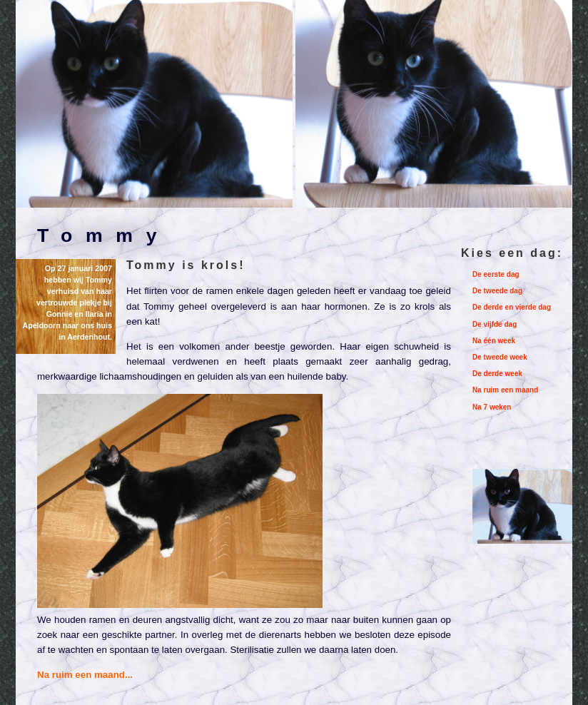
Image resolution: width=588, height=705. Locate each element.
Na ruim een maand (505, 390)
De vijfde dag (495, 324)
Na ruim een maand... (85, 675)
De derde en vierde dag (512, 307)
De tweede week (500, 357)
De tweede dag (497, 291)
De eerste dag (496, 274)
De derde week (497, 374)
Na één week (494, 341)
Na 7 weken (492, 407)
